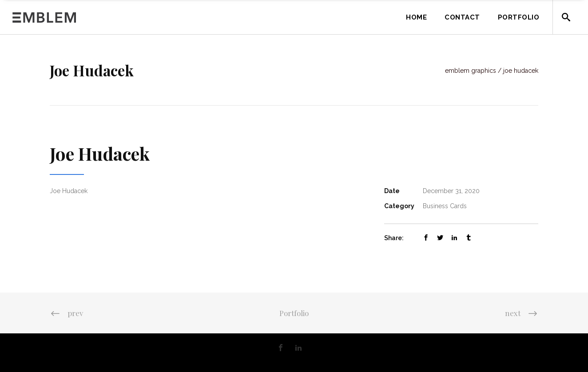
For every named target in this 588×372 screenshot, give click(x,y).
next (522, 313)
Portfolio (294, 313)
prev (66, 313)
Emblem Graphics (471, 71)
